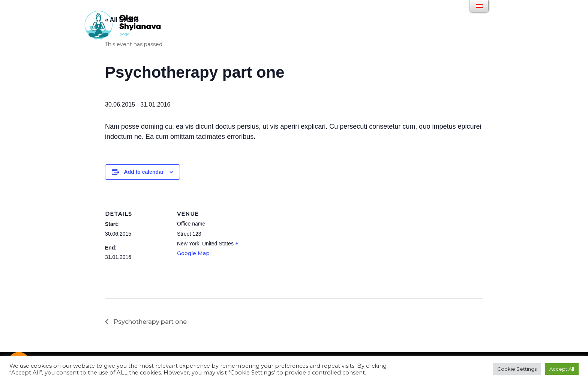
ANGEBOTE (304, 32)
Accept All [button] (562, 369)
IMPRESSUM (438, 32)
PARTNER (370, 32)
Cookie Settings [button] (517, 369)
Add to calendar (144, 172)
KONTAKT (403, 32)
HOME (237, 32)
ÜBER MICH (267, 32)
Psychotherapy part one (149, 322)
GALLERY (338, 32)
